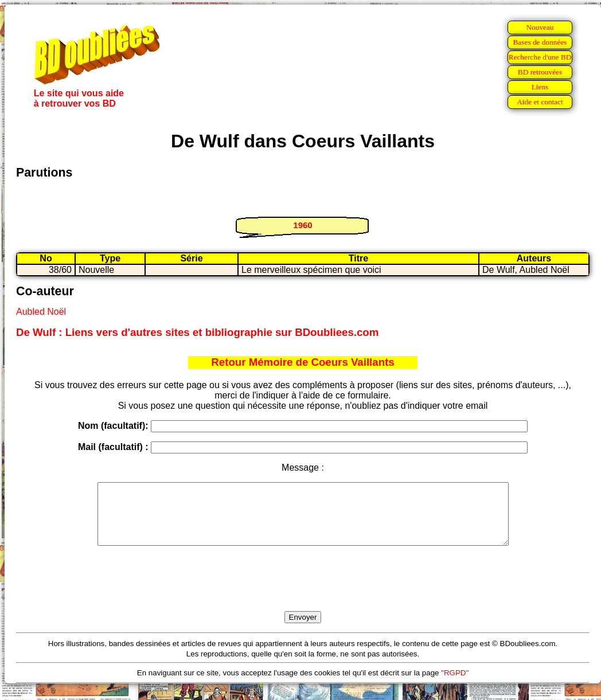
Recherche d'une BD (540, 57)
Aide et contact (540, 102)
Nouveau (540, 27)
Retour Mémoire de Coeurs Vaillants (303, 362)
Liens (540, 87)
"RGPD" (455, 685)
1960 (303, 225)
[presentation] (303, 592)
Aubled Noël (41, 312)
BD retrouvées (540, 72)
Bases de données (540, 42)
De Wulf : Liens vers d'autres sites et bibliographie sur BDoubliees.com (197, 332)
